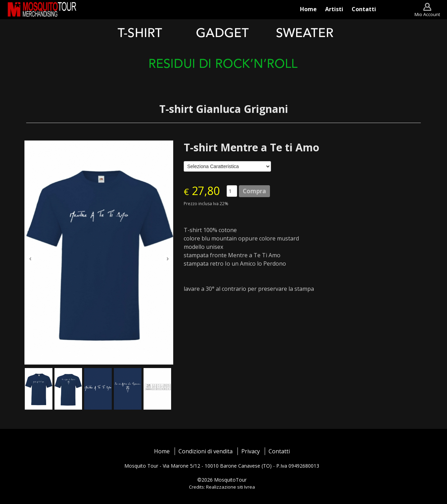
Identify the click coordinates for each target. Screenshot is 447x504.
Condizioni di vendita (206, 451)
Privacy (251, 451)
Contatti (279, 451)
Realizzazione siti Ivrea (230, 487)
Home (162, 451)
